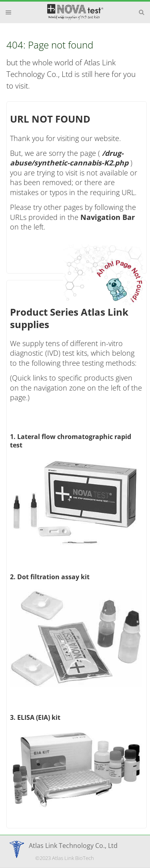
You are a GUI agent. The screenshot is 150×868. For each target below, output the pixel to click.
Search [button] (142, 12)
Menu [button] (8, 12)
